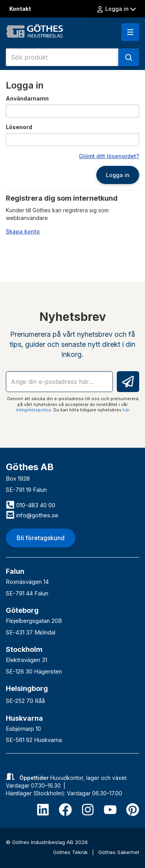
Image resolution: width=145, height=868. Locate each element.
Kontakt (20, 9)
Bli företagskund (41, 538)
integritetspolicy (33, 410)
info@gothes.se (32, 515)
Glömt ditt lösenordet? (109, 156)
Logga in (116, 9)
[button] (130, 32)
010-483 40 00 (31, 505)
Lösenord (19, 127)
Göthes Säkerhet (119, 852)
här (126, 410)
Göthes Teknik (71, 852)
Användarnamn (27, 98)
